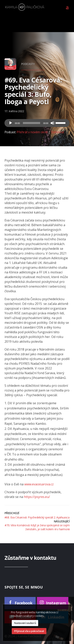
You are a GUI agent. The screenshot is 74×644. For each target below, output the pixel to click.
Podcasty (28, 64)
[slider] (32, 123)
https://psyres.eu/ (37, 497)
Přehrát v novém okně (32, 132)
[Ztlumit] (52, 123)
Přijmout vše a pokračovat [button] (29, 631)
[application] (37, 123)
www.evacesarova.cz (39, 484)
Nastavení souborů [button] (25, 623)
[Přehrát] (11, 123)
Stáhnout (57, 132)
